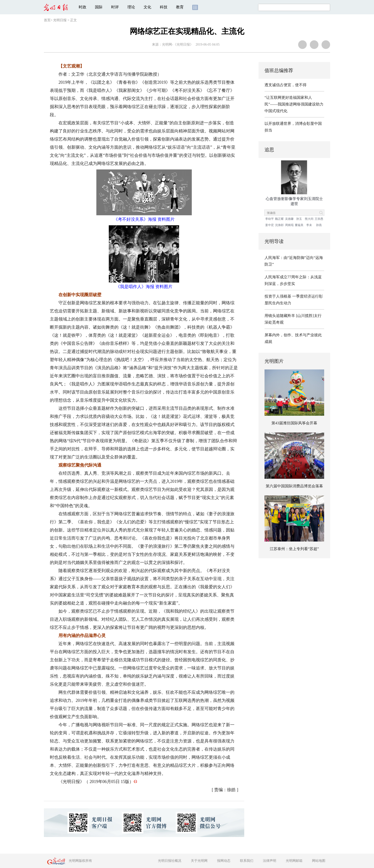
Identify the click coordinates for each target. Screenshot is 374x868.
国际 (99, 7)
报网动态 (224, 861)
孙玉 (299, 219)
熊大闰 (309, 219)
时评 (115, 7)
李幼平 (270, 219)
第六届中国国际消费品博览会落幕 (294, 486)
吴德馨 (289, 219)
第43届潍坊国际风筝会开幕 (294, 423)
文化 (147, 7)
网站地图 (319, 861)
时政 (83, 7)
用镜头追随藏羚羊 (280, 316)
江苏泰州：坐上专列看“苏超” (294, 549)
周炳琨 (289, 225)
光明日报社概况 (170, 861)
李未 (309, 225)
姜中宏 (270, 225)
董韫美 (299, 225)
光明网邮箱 (294, 861)
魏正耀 (279, 219)
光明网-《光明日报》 (178, 45)
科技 (164, 7)
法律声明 (270, 861)
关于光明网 (199, 861)
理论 (131, 7)
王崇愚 (319, 219)
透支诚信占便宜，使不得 (286, 85)
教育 (180, 7)
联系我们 (247, 861)
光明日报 (60, 20)
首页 (47, 20)
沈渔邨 (279, 225)
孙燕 (319, 225)
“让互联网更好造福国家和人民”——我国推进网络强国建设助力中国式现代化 (294, 104)
